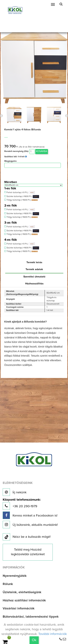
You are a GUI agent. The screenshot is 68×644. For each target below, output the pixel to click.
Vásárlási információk (19, 609)
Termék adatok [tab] (34, 269)
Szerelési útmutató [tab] (34, 277)
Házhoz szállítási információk (24, 600)
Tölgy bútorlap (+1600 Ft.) (21, 200)
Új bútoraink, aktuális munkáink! (30, 525)
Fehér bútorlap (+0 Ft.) (20, 193)
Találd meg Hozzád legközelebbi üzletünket (28, 552)
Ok (34, 640)
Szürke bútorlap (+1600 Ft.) (22, 197)
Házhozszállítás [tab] (34, 284)
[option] (14, 115)
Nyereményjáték (15, 576)
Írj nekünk (15, 492)
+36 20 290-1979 (22, 504)
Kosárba (42, 151)
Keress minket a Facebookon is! (30, 515)
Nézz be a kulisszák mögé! (27, 537)
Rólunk (8, 584)
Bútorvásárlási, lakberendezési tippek (31, 617)
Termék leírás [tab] (34, 262)
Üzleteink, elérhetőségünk (22, 592)
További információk (53, 634)
